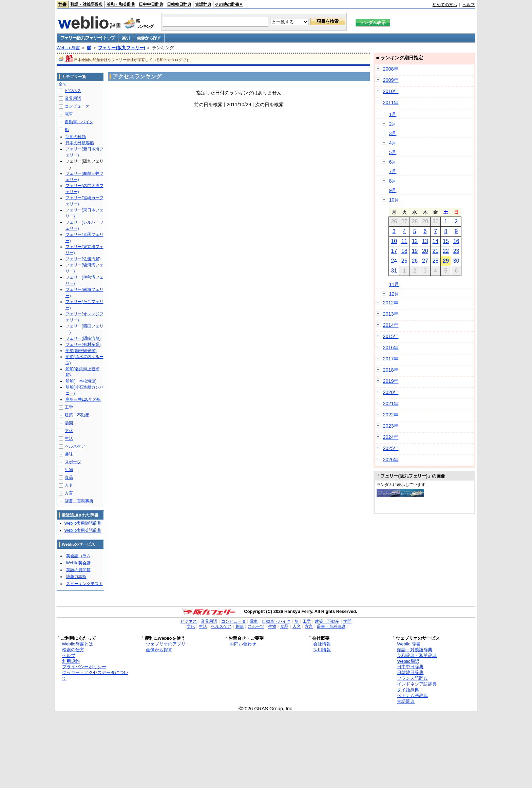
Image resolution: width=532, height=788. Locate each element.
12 (415, 241)
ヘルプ (469, 5)
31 (394, 271)
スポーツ (73, 462)
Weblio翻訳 (408, 661)
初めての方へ (445, 5)
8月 (393, 181)
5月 (393, 152)
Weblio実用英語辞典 (83, 530)
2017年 (391, 359)
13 (425, 241)
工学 (69, 407)
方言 (69, 493)
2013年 (391, 314)
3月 (393, 133)
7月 (393, 171)
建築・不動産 (77, 415)
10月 (394, 200)
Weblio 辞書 (68, 48)
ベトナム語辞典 (412, 696)
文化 (69, 431)
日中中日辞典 (151, 4)
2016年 (391, 348)
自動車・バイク (79, 122)
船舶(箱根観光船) (81, 351)
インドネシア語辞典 (417, 684)
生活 (69, 438)
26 (415, 261)
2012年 (391, 303)
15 (446, 241)
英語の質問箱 (78, 570)
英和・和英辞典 (121, 4)
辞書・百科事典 (79, 501)
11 (404, 241)
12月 (394, 294)
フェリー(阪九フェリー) (122, 48)
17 (394, 251)
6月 (393, 162)
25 (404, 261)
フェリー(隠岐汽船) (83, 338)
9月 (393, 190)
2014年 (391, 325)
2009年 (391, 80)
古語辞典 (203, 4)
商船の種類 (76, 137)
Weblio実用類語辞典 (83, 523)
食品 (69, 477)
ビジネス (73, 91)
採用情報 (322, 650)
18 (404, 251)
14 (436, 241)
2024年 (391, 437)
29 (446, 261)
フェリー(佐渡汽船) (83, 259)
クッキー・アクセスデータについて (95, 675)
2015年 (391, 336)
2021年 (391, 404)
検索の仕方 (73, 650)
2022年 (391, 415)
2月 (393, 124)
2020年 (391, 392)
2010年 (391, 91)
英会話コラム (78, 556)
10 (394, 241)
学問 (69, 423)
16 (456, 241)
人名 (69, 485)
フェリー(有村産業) (83, 344)
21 (436, 251)
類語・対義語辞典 (87, 4)
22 (446, 251)
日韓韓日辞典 (179, 4)
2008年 (391, 69)
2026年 (391, 459)
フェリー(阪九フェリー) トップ (88, 38)
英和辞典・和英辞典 (417, 655)
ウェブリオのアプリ (166, 644)
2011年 (391, 102)
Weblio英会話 (78, 563)
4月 (393, 143)
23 (456, 251)
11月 (394, 284)
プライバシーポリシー (84, 667)
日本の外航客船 (80, 143)
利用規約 (71, 661)
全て (63, 84)
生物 (69, 470)
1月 (393, 114)
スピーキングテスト (84, 584)
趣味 (69, 454)
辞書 (62, 4)
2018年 (391, 370)
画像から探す (149, 38)
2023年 (391, 426)
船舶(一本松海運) (81, 381)
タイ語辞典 (408, 690)
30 (456, 261)
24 (394, 261)
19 (415, 251)
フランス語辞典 (412, 678)
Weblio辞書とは (78, 644)
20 (425, 251)
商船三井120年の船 (83, 399)
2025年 (391, 448)
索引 (126, 38)
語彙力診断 (76, 577)
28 (436, 261)
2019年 (391, 381)
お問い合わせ (243, 644)
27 (425, 261)
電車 (69, 114)
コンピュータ (77, 106)
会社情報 (322, 644)
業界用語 (73, 98)
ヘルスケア (75, 446)
